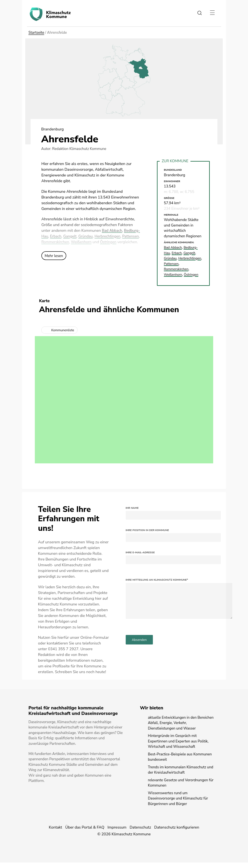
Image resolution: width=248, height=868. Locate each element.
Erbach (73, 236)
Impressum (117, 833)
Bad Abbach (112, 231)
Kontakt (55, 833)
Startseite (36, 33)
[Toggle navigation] (212, 13)
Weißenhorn (101, 242)
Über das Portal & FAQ (85, 833)
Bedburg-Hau (53, 236)
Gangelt (87, 236)
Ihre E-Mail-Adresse (140, 558)
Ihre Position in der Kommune (147, 535)
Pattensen (50, 242)
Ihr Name (132, 513)
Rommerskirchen (75, 242)
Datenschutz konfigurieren (177, 833)
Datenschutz (140, 833)
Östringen (129, 242)
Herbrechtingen (126, 236)
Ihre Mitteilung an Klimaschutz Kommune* (157, 585)
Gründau (103, 236)
